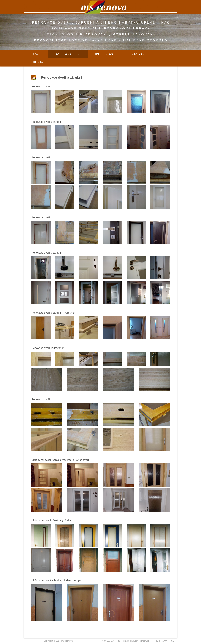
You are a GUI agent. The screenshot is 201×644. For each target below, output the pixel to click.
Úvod (37, 54)
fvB (173, 641)
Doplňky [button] (139, 54)
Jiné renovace (106, 54)
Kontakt (40, 62)
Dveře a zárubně (68, 54)
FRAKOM (164, 641)
